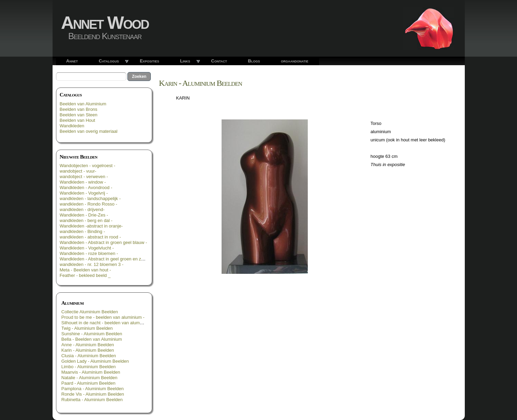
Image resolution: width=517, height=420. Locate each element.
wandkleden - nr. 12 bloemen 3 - (92, 264)
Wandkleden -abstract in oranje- (91, 226)
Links (185, 61)
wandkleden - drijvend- (82, 209)
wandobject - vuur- (78, 171)
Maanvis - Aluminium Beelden (91, 372)
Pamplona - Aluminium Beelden (93, 389)
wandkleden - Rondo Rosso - (89, 204)
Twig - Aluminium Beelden (87, 328)
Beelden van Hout (77, 120)
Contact (219, 61)
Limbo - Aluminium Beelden (89, 367)
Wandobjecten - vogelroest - (88, 166)
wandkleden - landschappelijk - (90, 199)
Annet (72, 61)
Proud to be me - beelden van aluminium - (103, 317)
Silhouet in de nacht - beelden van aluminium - (107, 323)
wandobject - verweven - (84, 177)
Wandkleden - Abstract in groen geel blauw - (104, 242)
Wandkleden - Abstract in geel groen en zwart (105, 259)
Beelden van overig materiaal (89, 131)
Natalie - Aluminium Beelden (89, 378)
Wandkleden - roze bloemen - (89, 253)
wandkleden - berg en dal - (86, 220)
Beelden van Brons (79, 109)
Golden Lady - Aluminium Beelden (95, 361)
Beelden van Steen (79, 115)
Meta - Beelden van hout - (86, 270)
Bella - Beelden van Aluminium (92, 339)
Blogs (254, 61)
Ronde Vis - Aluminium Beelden (93, 394)
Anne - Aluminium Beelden (88, 345)
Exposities (149, 61)
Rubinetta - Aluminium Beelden (92, 400)
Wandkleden (72, 126)
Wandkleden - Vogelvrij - (84, 193)
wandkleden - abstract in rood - (90, 237)
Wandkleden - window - (83, 182)
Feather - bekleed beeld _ (85, 275)
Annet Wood (105, 23)
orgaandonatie (295, 61)
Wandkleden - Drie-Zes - (84, 215)
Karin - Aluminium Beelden (88, 350)
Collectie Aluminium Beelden (90, 312)
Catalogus (109, 61)
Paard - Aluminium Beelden (89, 383)
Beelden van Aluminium (83, 104)
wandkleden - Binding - (82, 231)
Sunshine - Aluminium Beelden (92, 334)
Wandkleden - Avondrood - (86, 188)
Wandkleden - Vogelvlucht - (87, 248)
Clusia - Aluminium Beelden (89, 356)
